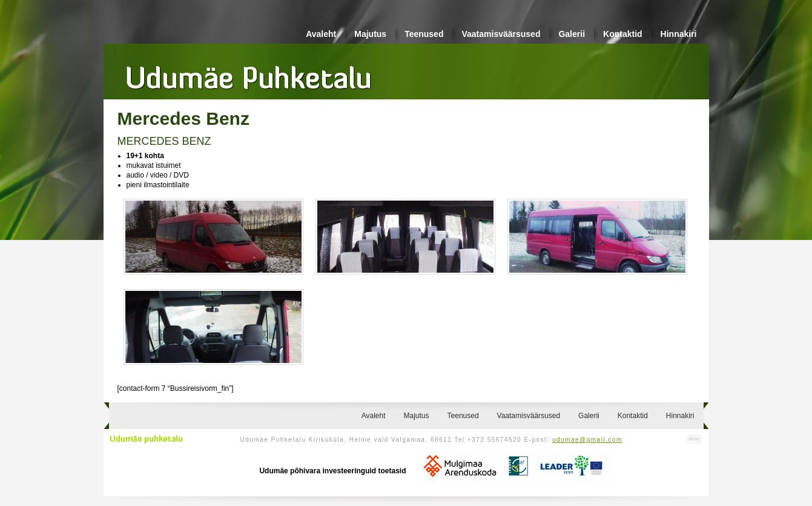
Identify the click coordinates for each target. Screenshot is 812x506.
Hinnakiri (679, 34)
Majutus (370, 34)
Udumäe (249, 73)
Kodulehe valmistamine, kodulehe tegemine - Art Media (695, 440)
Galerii (572, 34)
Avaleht (321, 34)
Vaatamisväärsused (501, 34)
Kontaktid (623, 34)
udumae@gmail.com (587, 440)
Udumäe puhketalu (146, 439)
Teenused (424, 34)
